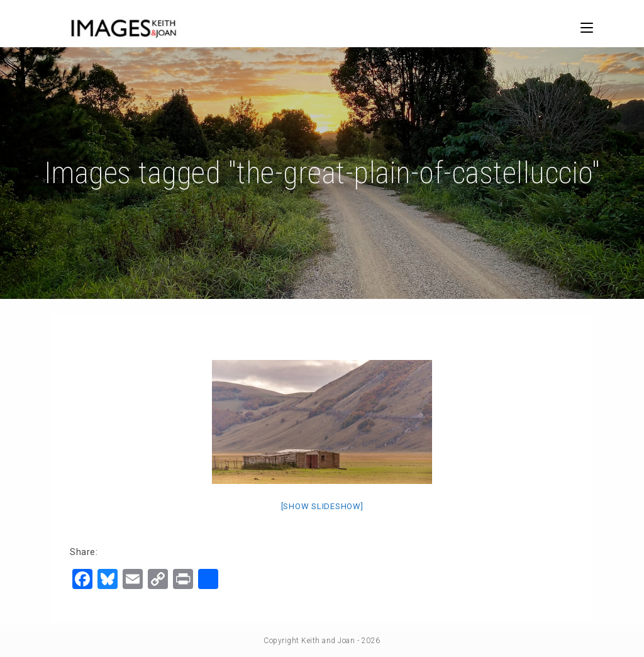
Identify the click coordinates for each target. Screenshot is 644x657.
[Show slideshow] (322, 506)
